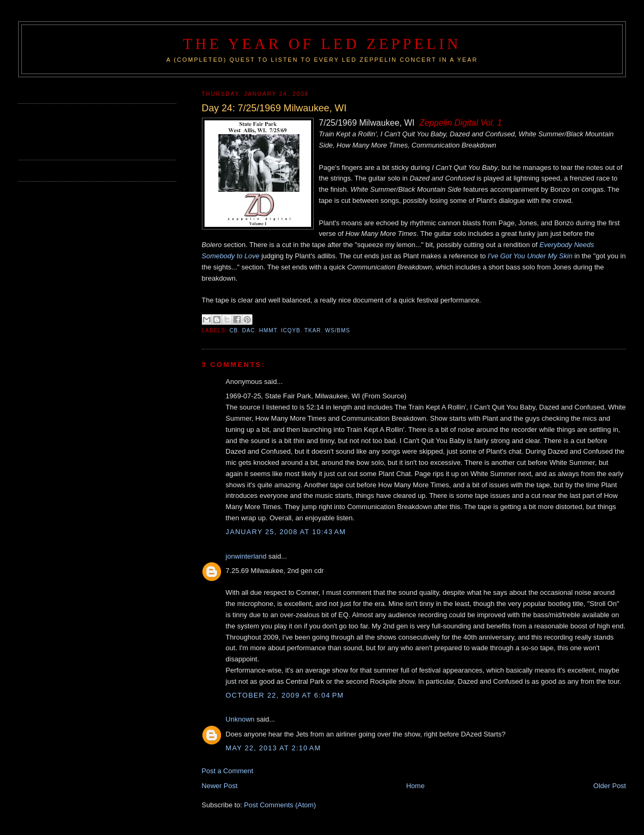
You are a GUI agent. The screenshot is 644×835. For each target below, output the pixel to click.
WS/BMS (337, 330)
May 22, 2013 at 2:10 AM (274, 748)
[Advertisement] (80, 130)
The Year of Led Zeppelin (322, 44)
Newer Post (220, 786)
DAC (248, 330)
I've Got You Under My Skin (530, 256)
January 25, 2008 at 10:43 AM (286, 532)
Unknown (240, 719)
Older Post (610, 786)
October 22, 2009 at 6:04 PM (285, 695)
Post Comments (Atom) (280, 805)
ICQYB (291, 330)
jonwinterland (246, 556)
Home (415, 786)
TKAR (312, 330)
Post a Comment (228, 771)
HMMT (268, 330)
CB (234, 330)
